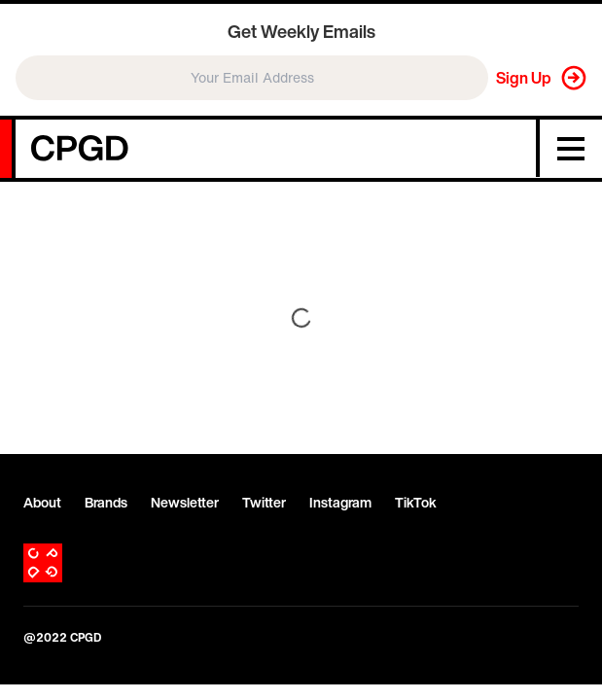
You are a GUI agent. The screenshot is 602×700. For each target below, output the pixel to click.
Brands (106, 503)
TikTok (416, 503)
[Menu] (571, 149)
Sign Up (524, 78)
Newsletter (185, 503)
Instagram (340, 503)
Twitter (264, 503)
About (42, 503)
